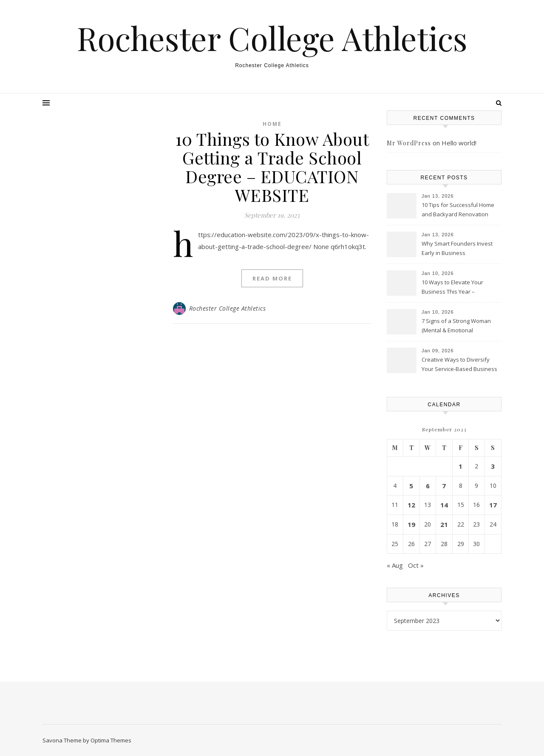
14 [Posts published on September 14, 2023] (444, 505)
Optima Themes (111, 740)
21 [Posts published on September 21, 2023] (444, 524)
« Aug (395, 565)
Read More (272, 278)
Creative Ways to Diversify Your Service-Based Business (459, 364)
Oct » (416, 565)
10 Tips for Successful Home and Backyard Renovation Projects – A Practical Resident (460, 210)
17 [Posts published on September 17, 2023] (493, 505)
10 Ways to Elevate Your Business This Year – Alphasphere (452, 288)
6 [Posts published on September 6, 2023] (428, 486)
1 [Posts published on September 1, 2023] (460, 466)
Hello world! (459, 143)
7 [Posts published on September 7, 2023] (444, 486)
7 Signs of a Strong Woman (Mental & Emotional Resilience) (456, 326)
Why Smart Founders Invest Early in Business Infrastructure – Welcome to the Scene (457, 249)
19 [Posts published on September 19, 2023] (411, 524)
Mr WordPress (409, 143)
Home (272, 124)
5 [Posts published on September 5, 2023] (411, 486)
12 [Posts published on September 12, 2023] (411, 505)
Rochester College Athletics (272, 38)
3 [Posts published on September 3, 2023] (493, 466)
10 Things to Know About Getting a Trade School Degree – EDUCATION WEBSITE (272, 167)
